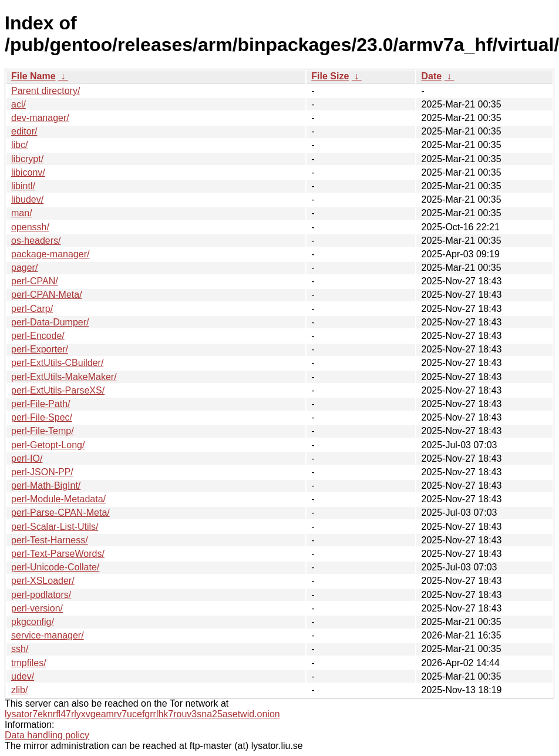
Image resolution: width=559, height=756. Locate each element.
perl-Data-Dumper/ (50, 322)
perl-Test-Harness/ (50, 540)
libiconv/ (28, 172)
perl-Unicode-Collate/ (55, 567)
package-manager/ (50, 254)
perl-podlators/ (41, 595)
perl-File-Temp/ (43, 431)
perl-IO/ (27, 458)
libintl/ (23, 186)
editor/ (24, 131)
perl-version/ (37, 608)
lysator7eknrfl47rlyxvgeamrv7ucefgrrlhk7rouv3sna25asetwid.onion (142, 714)
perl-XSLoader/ (43, 581)
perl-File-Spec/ (42, 417)
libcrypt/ (27, 159)
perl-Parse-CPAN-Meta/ (60, 513)
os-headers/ (36, 241)
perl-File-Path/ (41, 404)
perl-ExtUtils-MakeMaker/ (64, 377)
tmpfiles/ (29, 663)
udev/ (23, 676)
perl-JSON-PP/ (42, 472)
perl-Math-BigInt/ (46, 485)
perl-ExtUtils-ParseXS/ (58, 390)
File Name (33, 76)
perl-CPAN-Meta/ (47, 295)
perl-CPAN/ (35, 281)
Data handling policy (47, 735)
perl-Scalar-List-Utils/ (55, 527)
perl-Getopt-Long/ (48, 445)
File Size (330, 76)
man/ (22, 213)
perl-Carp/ (32, 309)
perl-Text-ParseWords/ (58, 554)
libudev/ (27, 199)
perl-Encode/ (38, 336)
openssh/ (30, 227)
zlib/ (19, 690)
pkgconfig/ (33, 622)
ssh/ (20, 649)
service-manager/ (48, 635)
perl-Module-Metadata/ (58, 499)
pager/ (24, 268)
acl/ (18, 104)
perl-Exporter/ (40, 349)
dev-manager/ (40, 118)
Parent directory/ (46, 91)
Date (431, 76)
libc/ (19, 145)
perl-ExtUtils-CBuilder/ (57, 363)
